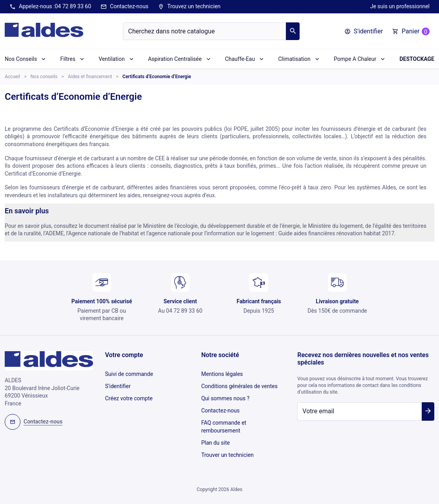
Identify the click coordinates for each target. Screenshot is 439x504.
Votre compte (124, 355)
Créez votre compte (129, 395)
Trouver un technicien (227, 446)
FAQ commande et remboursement (224, 420)
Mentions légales (222, 373)
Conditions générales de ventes (239, 384)
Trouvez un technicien (189, 7)
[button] (364, 31)
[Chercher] (205, 31)
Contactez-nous (124, 7)
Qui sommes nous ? (225, 395)
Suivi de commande (129, 373)
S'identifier (118, 384)
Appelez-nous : (50, 7)
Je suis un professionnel (400, 6)
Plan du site (215, 435)
